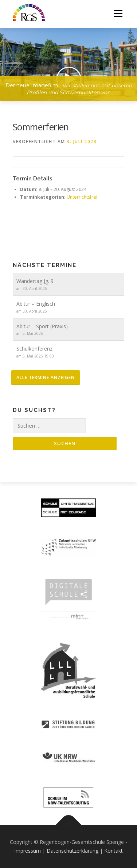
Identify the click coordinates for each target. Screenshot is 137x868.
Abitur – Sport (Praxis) (42, 326)
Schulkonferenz (34, 349)
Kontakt (113, 851)
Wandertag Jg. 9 (35, 281)
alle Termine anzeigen (46, 377)
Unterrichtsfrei (82, 197)
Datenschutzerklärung (73, 851)
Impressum (28, 851)
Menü (118, 14)
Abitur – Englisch (36, 304)
